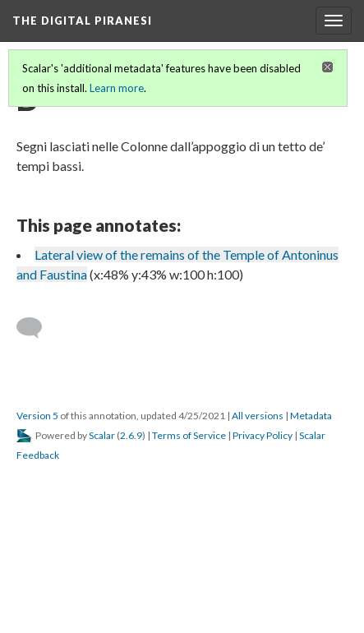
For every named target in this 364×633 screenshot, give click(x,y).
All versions (258, 416)
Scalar (102, 435)
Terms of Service (189, 435)
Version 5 (37, 416)
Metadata (311, 416)
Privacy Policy (263, 435)
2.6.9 (131, 435)
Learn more (117, 88)
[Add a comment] (37, 328)
